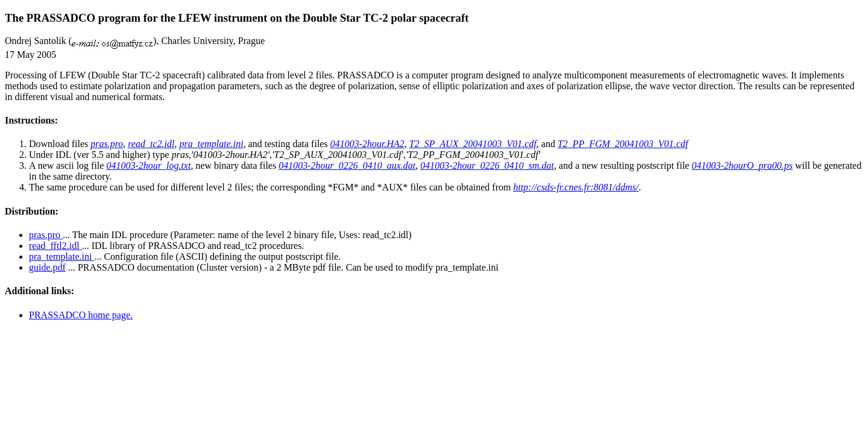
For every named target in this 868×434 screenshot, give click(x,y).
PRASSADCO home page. (81, 315)
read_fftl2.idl (55, 246)
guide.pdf (47, 267)
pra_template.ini (61, 256)
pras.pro (46, 235)
